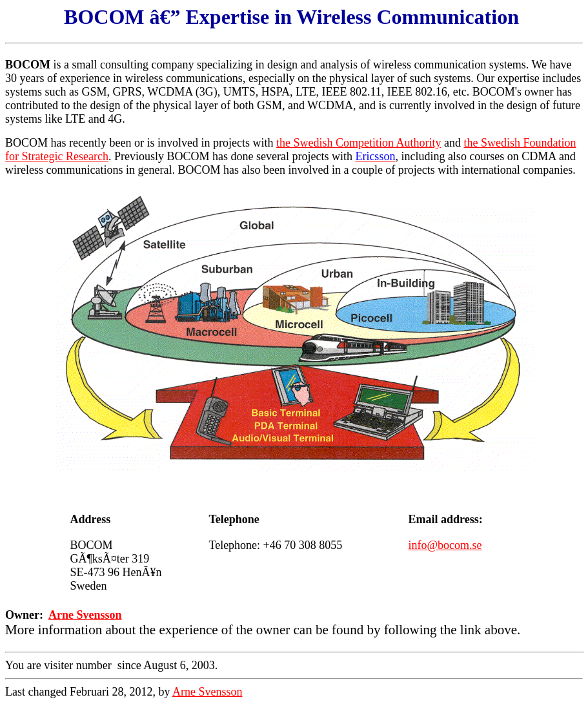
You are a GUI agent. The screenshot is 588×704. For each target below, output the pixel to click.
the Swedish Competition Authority (359, 143)
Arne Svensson (85, 615)
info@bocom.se (445, 545)
